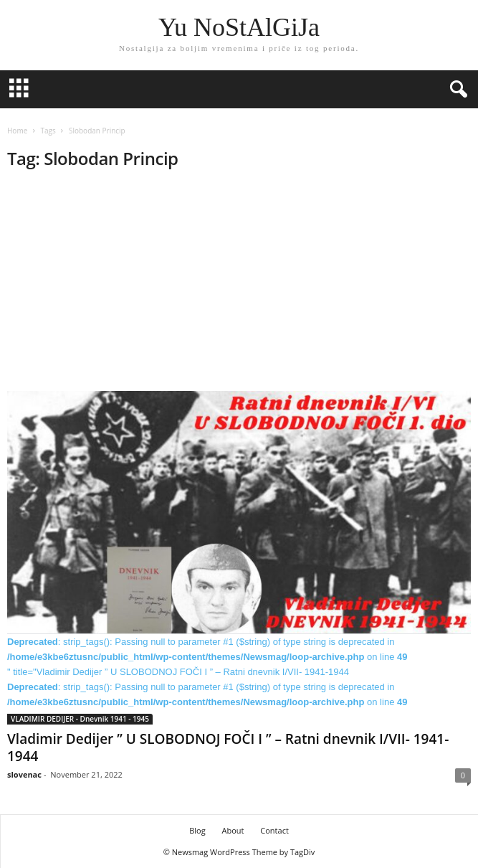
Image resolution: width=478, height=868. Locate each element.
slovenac (24, 774)
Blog (197, 830)
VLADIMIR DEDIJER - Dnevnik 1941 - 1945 (80, 719)
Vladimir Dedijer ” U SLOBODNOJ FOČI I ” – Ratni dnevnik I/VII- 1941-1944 (228, 747)
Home (17, 131)
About (233, 830)
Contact (274, 830)
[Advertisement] (239, 285)
